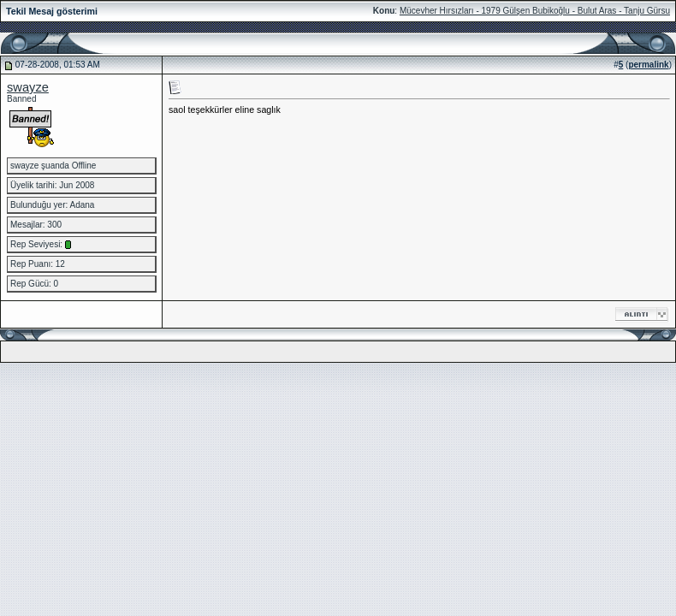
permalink (648, 65)
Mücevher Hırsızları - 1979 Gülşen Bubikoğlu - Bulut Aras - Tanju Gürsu (535, 11)
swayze (28, 87)
